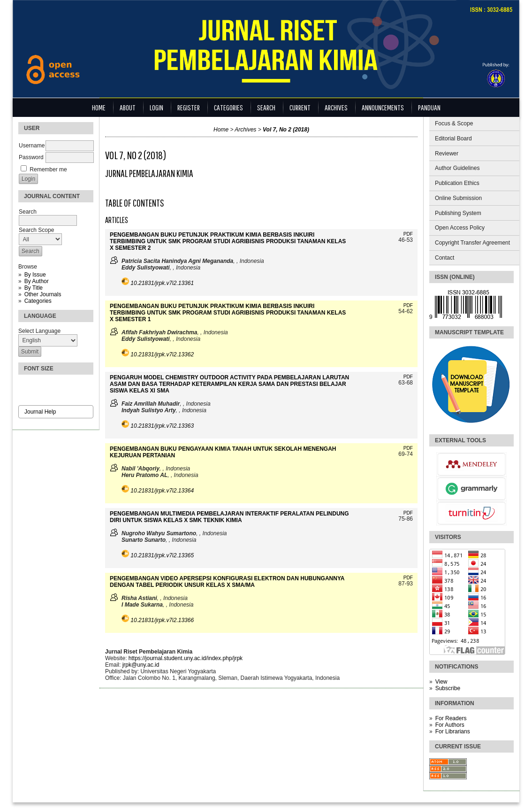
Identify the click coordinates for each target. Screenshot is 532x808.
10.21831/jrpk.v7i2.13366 (162, 620)
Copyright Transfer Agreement (472, 243)
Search (266, 107)
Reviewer (447, 154)
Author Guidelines (457, 168)
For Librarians (453, 731)
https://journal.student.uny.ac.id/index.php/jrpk (186, 658)
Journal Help (40, 412)
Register (189, 107)
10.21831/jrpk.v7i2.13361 (162, 283)
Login (156, 107)
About (128, 107)
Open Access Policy (460, 228)
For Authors (450, 725)
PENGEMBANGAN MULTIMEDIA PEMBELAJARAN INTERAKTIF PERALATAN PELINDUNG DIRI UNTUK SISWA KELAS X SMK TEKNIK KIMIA (229, 517)
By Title (34, 288)
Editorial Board (453, 139)
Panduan (429, 107)
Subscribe (448, 688)
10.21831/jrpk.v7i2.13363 (162, 426)
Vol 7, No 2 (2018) (286, 130)
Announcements (383, 107)
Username (32, 146)
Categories (38, 301)
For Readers (451, 718)
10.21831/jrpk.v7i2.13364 (162, 491)
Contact (445, 258)
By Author (37, 281)
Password (31, 157)
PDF (408, 234)
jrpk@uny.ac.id (141, 665)
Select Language (39, 331)
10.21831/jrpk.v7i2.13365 (162, 555)
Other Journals (43, 294)
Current (300, 107)
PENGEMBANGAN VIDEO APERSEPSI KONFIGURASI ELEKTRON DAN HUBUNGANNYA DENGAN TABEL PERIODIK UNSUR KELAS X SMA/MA (227, 582)
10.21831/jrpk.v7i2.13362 (162, 354)
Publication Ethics (457, 183)
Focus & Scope (454, 123)
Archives (336, 107)
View (441, 682)
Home (99, 107)
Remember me (48, 169)
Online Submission (458, 198)
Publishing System (458, 213)
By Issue (35, 275)
